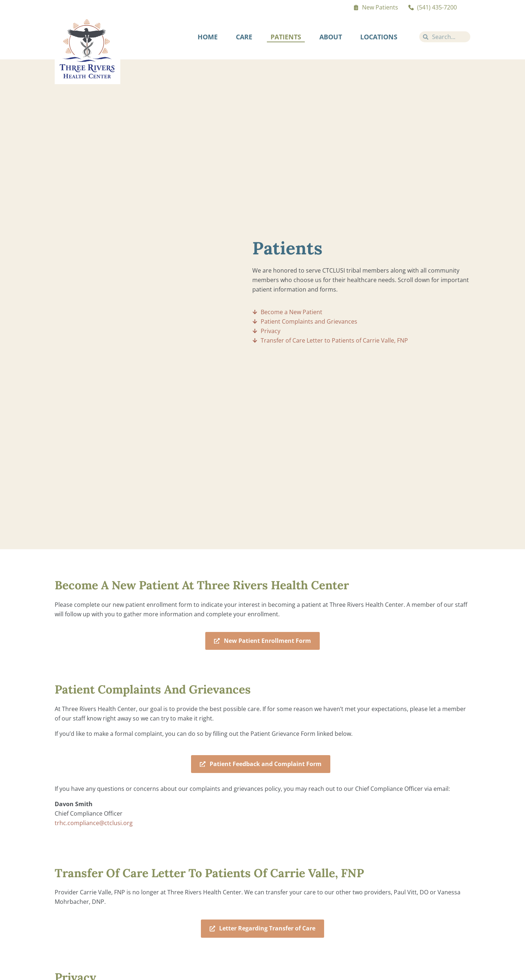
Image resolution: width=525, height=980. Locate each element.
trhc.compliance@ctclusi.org (94, 823)
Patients (286, 37)
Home (208, 37)
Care (244, 37)
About (331, 37)
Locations (379, 37)
